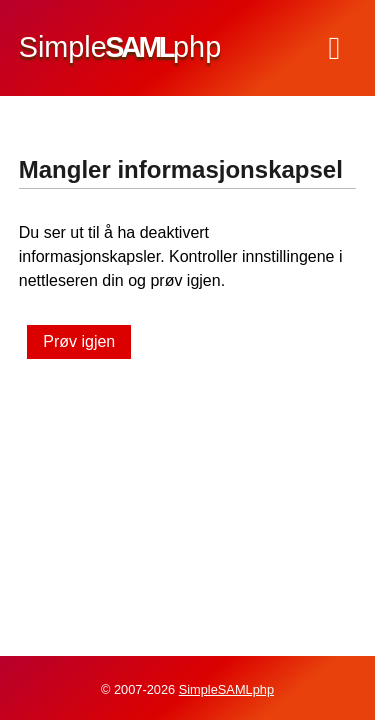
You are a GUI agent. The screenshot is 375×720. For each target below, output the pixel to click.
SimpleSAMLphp (226, 689)
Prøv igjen (79, 341)
